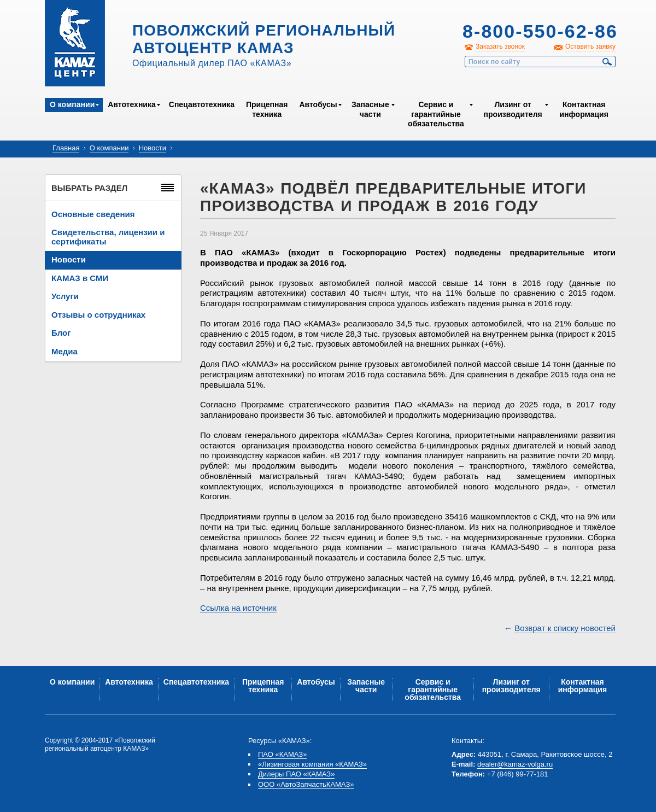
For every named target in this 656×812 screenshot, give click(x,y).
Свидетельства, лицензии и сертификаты (108, 237)
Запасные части (370, 109)
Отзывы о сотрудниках (98, 315)
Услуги (65, 296)
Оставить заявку (590, 46)
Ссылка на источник (238, 608)
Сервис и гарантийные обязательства (436, 114)
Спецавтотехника (202, 104)
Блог (61, 333)
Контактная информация (584, 109)
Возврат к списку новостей (565, 628)
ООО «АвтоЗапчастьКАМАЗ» (306, 784)
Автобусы (318, 104)
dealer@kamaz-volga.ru (515, 764)
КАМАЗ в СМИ (80, 278)
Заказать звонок (500, 46)
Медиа (65, 351)
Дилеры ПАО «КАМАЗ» (296, 774)
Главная (66, 148)
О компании (72, 104)
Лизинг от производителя (513, 109)
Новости (153, 148)
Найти (607, 62)
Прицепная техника (267, 109)
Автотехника (132, 104)
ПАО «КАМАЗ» (282, 754)
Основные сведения (93, 214)
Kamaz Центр (75, 43)
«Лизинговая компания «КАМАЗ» (312, 764)
